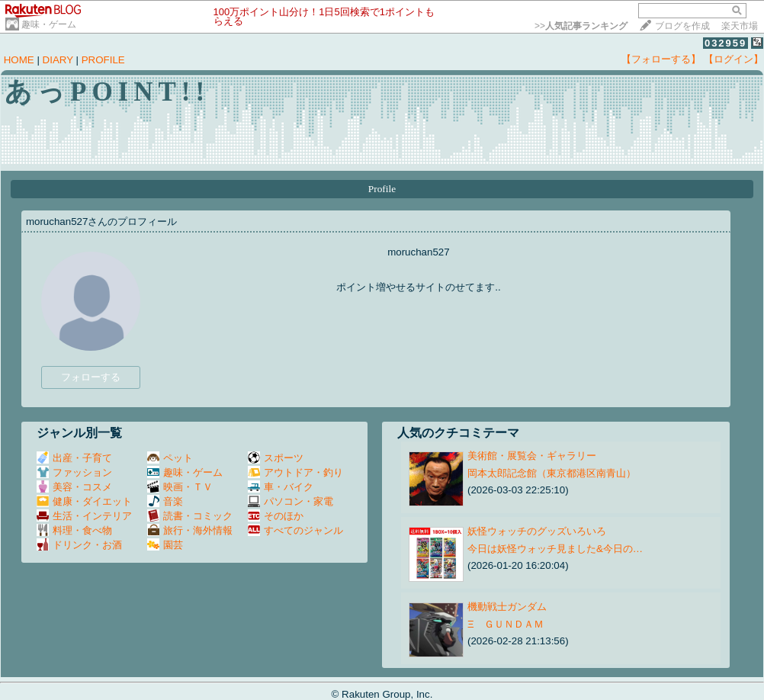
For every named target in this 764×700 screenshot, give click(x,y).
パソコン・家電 (291, 501)
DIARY (58, 60)
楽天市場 (740, 26)
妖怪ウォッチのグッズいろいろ (537, 531)
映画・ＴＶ (180, 487)
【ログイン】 (734, 59)
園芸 (165, 545)
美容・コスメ (74, 487)
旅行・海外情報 (190, 530)
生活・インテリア (84, 516)
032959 (725, 43)
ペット (170, 458)
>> (581, 26)
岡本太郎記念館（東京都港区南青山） (552, 473)
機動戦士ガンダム (507, 607)
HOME (19, 60)
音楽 (165, 501)
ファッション (74, 472)
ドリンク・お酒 (79, 545)
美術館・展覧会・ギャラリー (532, 456)
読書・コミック (190, 516)
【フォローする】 (661, 59)
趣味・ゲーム (49, 24)
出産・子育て (74, 458)
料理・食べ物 (74, 530)
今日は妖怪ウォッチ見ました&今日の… (555, 549)
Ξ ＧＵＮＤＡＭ (506, 624)
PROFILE (103, 60)
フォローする (91, 377)
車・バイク (281, 487)
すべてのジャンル (295, 530)
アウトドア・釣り (295, 472)
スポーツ (276, 458)
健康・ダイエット (84, 501)
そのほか (276, 516)
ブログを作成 (682, 26)
